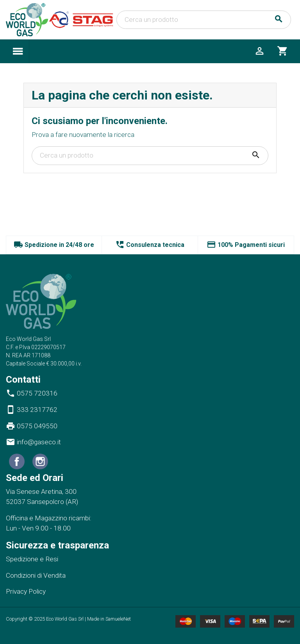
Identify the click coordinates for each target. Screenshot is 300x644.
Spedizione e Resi (32, 559)
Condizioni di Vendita (36, 575)
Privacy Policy (26, 591)
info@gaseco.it (33, 442)
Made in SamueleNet (109, 619)
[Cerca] (204, 20)
